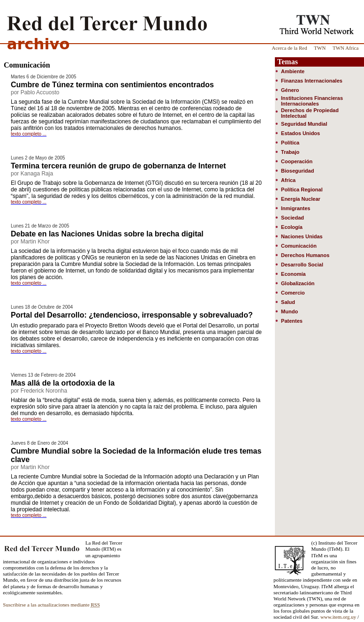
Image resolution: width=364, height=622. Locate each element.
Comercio (293, 293)
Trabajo (290, 152)
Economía (293, 274)
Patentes (292, 321)
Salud (288, 302)
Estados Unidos (300, 133)
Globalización (298, 283)
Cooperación (297, 161)
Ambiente (293, 71)
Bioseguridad (297, 171)
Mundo (289, 311)
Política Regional (302, 190)
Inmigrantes (296, 208)
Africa (288, 180)
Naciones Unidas (302, 236)
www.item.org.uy (338, 617)
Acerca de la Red (289, 48)
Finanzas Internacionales (312, 81)
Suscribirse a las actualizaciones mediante (51, 605)
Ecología (292, 227)
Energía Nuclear (301, 199)
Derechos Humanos (305, 255)
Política (290, 143)
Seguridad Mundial (304, 124)
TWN (320, 48)
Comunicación (299, 246)
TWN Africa (345, 48)
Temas (288, 62)
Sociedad (292, 218)
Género (290, 90)
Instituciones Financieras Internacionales (312, 101)
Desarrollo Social (302, 265)
